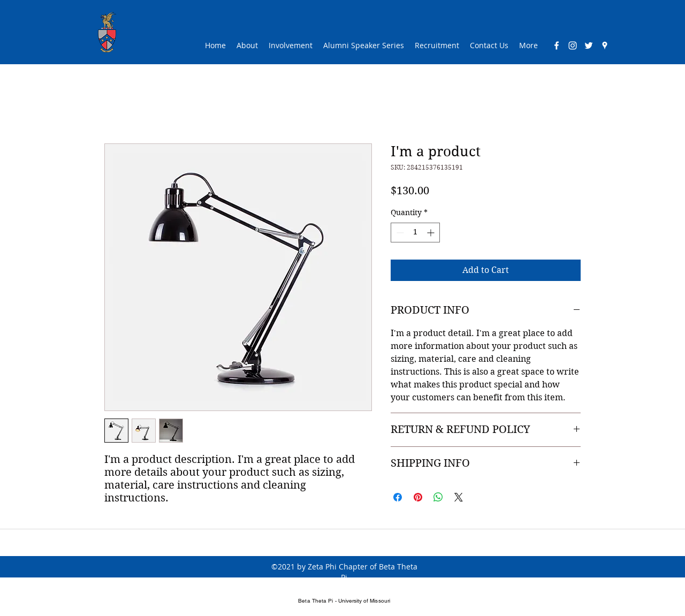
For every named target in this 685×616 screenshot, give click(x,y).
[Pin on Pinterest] (418, 497)
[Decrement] (399, 233)
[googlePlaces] (605, 45)
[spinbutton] (415, 233)
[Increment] (432, 233)
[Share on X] (459, 497)
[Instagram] (573, 45)
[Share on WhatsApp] (438, 497)
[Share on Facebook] (398, 497)
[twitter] (589, 45)
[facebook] (557, 45)
